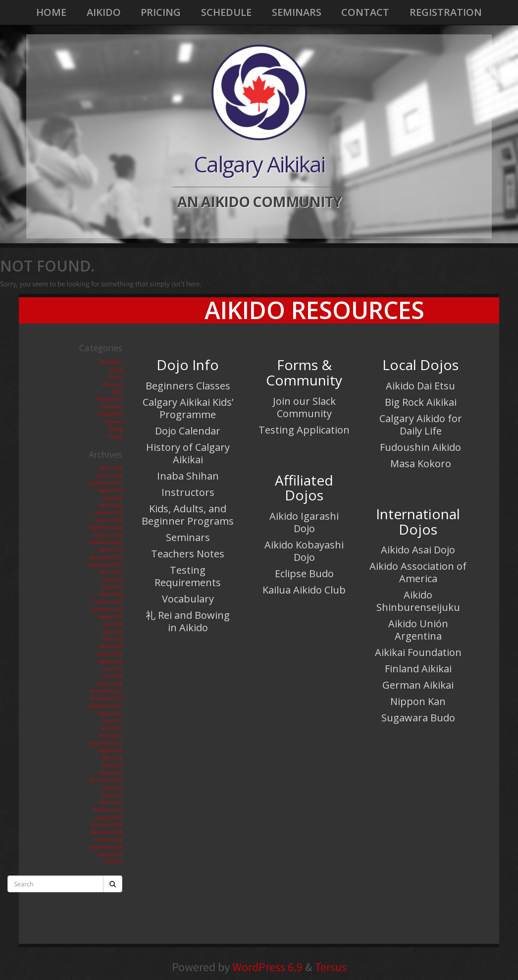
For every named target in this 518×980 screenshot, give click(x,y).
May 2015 (113, 788)
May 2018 (113, 676)
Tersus (331, 967)
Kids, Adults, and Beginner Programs (188, 515)
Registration (446, 12)
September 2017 (105, 706)
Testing (115, 429)
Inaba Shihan (188, 476)
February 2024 (108, 535)
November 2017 (106, 698)
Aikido (104, 12)
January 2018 (109, 683)
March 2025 (111, 505)
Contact (365, 12)
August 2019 (110, 617)
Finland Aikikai (418, 669)
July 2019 (112, 624)
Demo (116, 369)
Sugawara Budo (418, 718)
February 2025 (108, 513)
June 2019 (112, 631)
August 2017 (110, 713)
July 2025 (112, 498)
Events (116, 377)
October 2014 (108, 840)
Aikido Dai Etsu (420, 386)
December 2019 (106, 609)
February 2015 (108, 810)
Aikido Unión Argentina (418, 630)
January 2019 (109, 654)
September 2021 (105, 565)
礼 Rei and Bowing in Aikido (188, 621)
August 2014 (110, 854)
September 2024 (105, 527)
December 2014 (106, 825)
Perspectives (109, 399)
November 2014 (106, 832)
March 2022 (111, 550)
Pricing (161, 12)
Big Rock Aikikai (421, 402)
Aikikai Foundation (418, 652)
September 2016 (105, 743)
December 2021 (106, 557)
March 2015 (111, 802)
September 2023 (105, 542)
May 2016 (113, 758)
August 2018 (110, 661)
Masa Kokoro (421, 463)
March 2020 (111, 594)
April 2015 (112, 795)
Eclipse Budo (304, 573)
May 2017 (113, 721)
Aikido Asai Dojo (418, 550)
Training (114, 436)
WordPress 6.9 (267, 967)
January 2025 (109, 520)
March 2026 (111, 468)
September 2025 (105, 483)
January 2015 (109, 817)
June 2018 (112, 669)
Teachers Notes (188, 554)
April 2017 (112, 728)
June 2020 (112, 579)
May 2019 (113, 639)
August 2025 (110, 490)
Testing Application (304, 430)
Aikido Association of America (418, 572)
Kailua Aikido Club (304, 590)
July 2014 (112, 862)
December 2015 (106, 780)
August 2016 (110, 750)
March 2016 (111, 773)
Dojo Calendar (188, 431)
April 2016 (112, 765)
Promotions (111, 407)
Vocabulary (188, 599)
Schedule (226, 12)
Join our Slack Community (304, 407)
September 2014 (105, 847)
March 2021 (111, 572)
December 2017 (106, 691)
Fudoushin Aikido (420, 447)
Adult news (111, 362)
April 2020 (112, 587)
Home (51, 12)
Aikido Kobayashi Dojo (304, 551)
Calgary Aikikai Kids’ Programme (188, 408)
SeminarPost (110, 414)
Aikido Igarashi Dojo (304, 522)
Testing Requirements (188, 576)
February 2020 (108, 602)
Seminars (297, 12)
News (117, 392)
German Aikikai (418, 685)
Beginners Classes (188, 386)
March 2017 (111, 735)
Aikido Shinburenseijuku (418, 601)
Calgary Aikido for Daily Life (421, 425)
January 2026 (109, 475)
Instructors (188, 492)
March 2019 (111, 646)
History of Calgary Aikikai (188, 453)
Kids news (112, 384)
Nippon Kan (418, 701)
